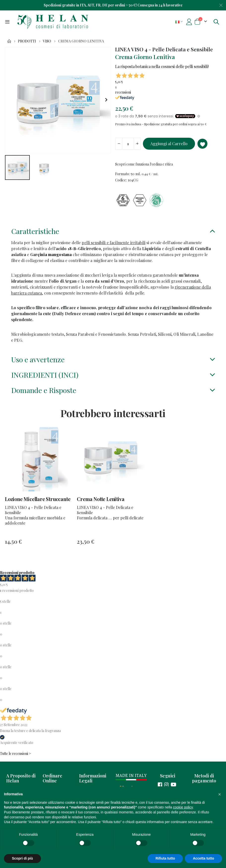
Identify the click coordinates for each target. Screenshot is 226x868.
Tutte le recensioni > (16, 763)
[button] (106, 100)
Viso (47, 41)
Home (9, 41)
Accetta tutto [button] (203, 858)
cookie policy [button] (183, 807)
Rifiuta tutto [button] (165, 858)
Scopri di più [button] (22, 858)
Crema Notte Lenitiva (101, 507)
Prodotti (27, 41)
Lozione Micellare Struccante (38, 507)
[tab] (113, 236)
